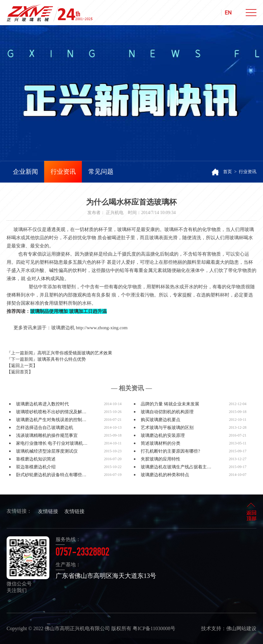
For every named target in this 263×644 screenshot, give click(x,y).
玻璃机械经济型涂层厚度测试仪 (47, 451)
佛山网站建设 (241, 628)
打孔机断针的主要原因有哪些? (170, 451)
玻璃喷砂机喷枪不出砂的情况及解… (51, 412)
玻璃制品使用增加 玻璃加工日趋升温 (68, 311)
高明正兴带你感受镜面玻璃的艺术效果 (75, 353)
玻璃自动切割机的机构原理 (167, 412)
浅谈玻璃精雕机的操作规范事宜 (47, 435)
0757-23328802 (82, 553)
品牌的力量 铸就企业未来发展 (170, 404)
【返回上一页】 (22, 366)
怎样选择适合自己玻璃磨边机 (45, 428)
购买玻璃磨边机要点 (161, 420)
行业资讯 (63, 172)
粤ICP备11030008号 (154, 628)
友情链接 (48, 511)
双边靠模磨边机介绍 (36, 467)
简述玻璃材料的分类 (161, 443)
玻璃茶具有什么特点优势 (62, 359)
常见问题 (101, 172)
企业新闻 (25, 172)
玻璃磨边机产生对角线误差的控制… (51, 420)
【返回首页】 (20, 372)
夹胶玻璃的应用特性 (161, 459)
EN (228, 13)
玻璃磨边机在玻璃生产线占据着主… (176, 467)
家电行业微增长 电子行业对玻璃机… (52, 443)
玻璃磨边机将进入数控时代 (42, 404)
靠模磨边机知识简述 (36, 459)
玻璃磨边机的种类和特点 (165, 475)
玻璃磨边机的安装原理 (163, 435)
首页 (227, 172)
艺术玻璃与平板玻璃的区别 (167, 428)
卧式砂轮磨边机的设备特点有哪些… (51, 475)
